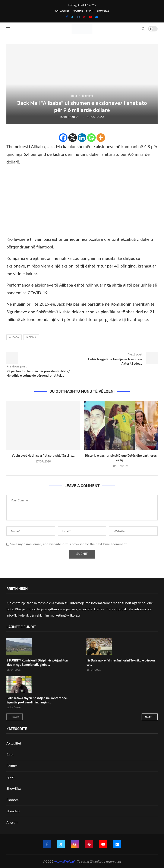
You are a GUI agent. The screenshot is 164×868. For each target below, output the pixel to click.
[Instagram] (78, 17)
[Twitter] (72, 17)
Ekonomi (13, 800)
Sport (90, 11)
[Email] (97, 17)
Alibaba (14, 337)
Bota (10, 754)
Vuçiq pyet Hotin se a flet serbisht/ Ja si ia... (43, 456)
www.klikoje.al (64, 861)
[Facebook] (67, 17)
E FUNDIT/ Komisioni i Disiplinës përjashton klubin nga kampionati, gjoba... (37, 663)
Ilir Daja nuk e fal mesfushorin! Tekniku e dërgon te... (121, 663)
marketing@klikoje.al (65, 615)
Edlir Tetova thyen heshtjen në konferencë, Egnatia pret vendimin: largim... (37, 700)
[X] (73, 138)
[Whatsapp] (91, 138)
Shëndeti (13, 811)
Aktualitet (62, 11)
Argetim (12, 822)
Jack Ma (31, 337)
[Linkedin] (82, 138)
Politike (78, 11)
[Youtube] (90, 17)
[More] (101, 138)
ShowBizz (103, 11)
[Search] (143, 29)
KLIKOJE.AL (72, 117)
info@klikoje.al (17, 615)
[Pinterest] (84, 17)
